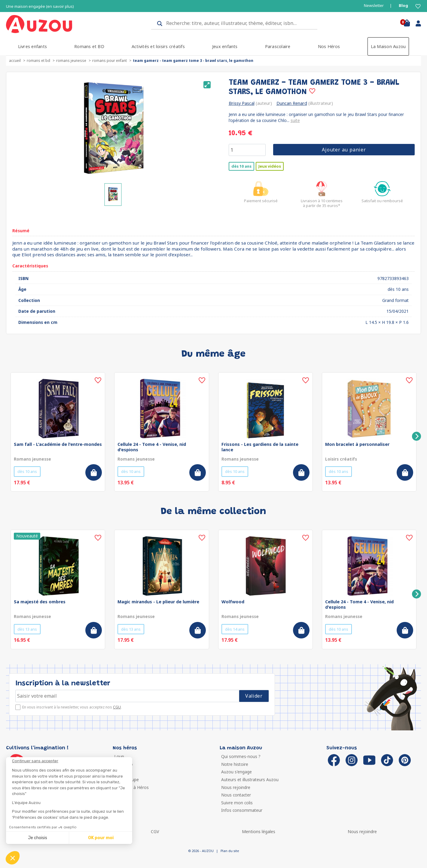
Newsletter (374, 6)
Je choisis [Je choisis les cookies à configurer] (38, 838)
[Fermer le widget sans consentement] (72, 761)
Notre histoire (235, 764)
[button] (13, 858)
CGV (155, 831)
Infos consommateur (242, 810)
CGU (117, 707)
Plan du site (230, 851)
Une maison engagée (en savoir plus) (40, 6)
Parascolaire (278, 46)
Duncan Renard (292, 103)
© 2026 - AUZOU (201, 851)
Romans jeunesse (71, 61)
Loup (119, 756)
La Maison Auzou (388, 46)
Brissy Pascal (242, 103)
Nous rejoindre (236, 787)
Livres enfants (32, 46)
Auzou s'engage (236, 772)
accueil (15, 61)
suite (295, 120)
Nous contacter (236, 795)
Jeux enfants (225, 46)
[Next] (416, 436)
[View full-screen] (207, 85)
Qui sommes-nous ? (241, 756)
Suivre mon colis (237, 803)
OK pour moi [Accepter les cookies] (101, 838)
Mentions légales (259, 831)
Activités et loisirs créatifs (158, 46)
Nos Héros (329, 46)
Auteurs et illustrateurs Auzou (250, 780)
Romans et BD (89, 46)
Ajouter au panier (344, 150)
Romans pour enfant (110, 61)
